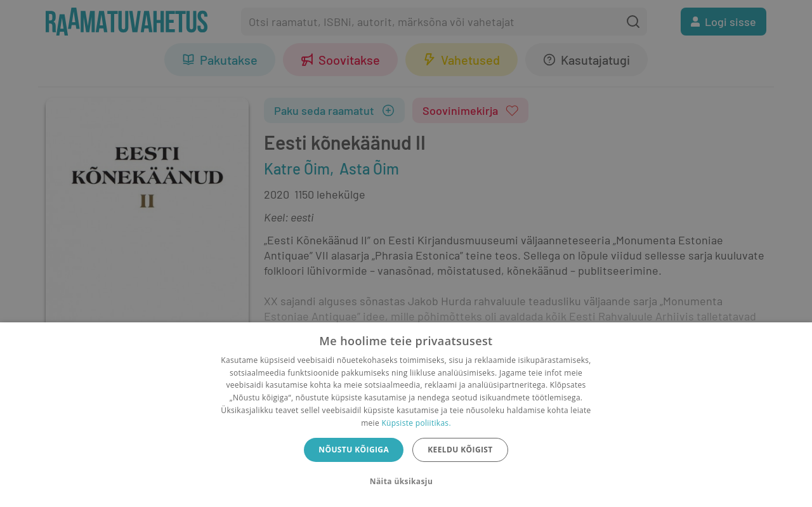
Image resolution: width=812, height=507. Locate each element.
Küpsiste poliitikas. (416, 423)
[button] (406, 482)
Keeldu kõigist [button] (460, 450)
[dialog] (406, 415)
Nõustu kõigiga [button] (354, 450)
